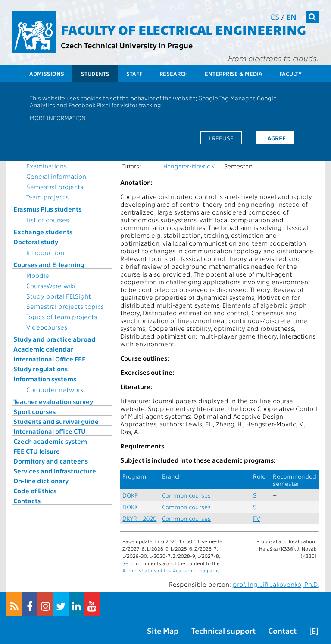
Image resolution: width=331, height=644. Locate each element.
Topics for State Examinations (50, 162)
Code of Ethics (35, 491)
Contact (282, 630)
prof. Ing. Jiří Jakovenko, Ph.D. (276, 584)
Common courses (186, 495)
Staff (134, 73)
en (291, 17)
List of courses (48, 220)
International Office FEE (50, 359)
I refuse (221, 138)
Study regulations (41, 369)
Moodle (38, 275)
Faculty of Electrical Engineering (183, 29)
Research (174, 73)
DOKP (130, 495)
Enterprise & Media (234, 73)
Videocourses (47, 327)
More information (58, 118)
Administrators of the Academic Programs (171, 570)
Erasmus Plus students (47, 209)
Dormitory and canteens (51, 461)
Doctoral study (36, 242)
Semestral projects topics (65, 306)
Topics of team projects (62, 317)
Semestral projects (55, 187)
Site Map (163, 630)
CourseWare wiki (51, 286)
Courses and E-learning (49, 264)
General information (56, 176)
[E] (314, 630)
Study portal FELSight (59, 296)
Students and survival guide (56, 421)
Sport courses (34, 411)
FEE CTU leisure (37, 451)
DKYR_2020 (139, 518)
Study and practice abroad (55, 339)
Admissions (47, 73)
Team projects (47, 197)
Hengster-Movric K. (190, 166)
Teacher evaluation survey (53, 401)
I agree (275, 138)
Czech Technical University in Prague (127, 45)
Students (95, 73)
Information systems (45, 379)
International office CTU (50, 431)
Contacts (27, 501)
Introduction (45, 252)
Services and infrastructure (55, 471)
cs (275, 17)
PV (257, 518)
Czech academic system (50, 441)
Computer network (55, 389)
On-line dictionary (41, 481)
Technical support (223, 630)
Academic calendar (43, 349)
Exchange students (43, 232)
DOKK (130, 507)
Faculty (290, 73)
